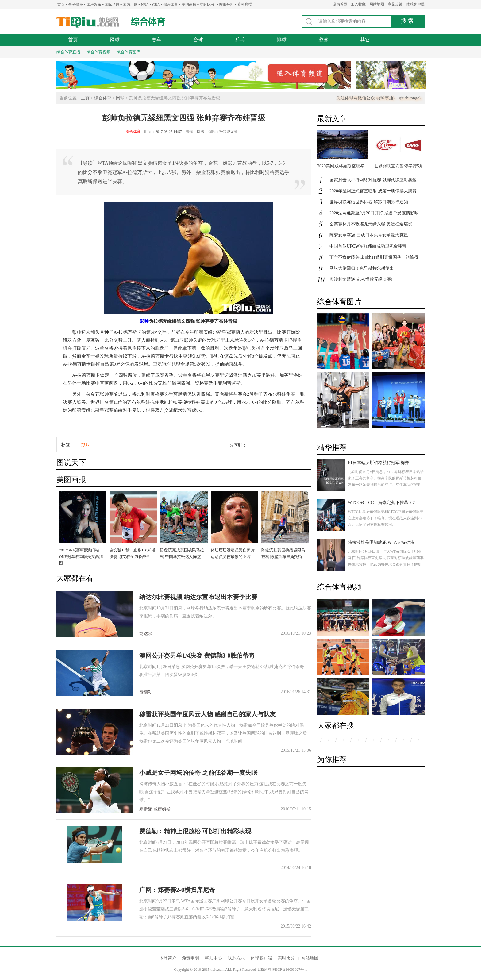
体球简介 (168, 958)
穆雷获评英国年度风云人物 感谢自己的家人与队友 (208, 714)
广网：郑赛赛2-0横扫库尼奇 (177, 890)
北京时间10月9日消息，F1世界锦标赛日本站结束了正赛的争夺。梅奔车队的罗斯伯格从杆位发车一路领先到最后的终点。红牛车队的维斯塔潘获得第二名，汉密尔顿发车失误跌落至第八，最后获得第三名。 (386, 485)
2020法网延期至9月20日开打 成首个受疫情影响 (374, 213)
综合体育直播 (68, 52)
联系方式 (236, 958)
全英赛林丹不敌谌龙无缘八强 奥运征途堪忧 (371, 224)
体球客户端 (415, 4)
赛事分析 (226, 5)
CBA (156, 5)
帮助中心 (214, 958)
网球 (115, 40)
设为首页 (340, 4)
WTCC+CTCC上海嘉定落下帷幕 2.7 (381, 503)
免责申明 (190, 958)
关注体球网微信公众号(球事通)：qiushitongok (379, 98)
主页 (85, 98)
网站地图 (377, 4)
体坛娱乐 (94, 5)
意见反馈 (395, 4)
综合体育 (171, 5)
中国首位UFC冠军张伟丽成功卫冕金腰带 (368, 246)
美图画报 (189, 5)
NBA (145, 5)
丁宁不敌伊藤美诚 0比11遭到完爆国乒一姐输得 (374, 257)
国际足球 (112, 5)
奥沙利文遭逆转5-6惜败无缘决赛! (361, 279)
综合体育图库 (129, 52)
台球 (198, 40)
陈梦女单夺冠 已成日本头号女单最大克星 (369, 235)
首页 (61, 5)
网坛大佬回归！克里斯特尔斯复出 (362, 268)
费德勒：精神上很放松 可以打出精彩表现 (195, 831)
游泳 (323, 40)
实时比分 (207, 5)
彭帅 (144, 321)
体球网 (88, 22)
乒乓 (240, 40)
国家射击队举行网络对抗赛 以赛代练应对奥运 (373, 180)
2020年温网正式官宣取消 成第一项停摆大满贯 (373, 191)
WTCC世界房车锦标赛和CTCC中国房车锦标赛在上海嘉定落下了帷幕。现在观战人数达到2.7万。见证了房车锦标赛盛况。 (386, 518)
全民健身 (75, 5)
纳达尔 (146, 634)
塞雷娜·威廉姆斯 (155, 809)
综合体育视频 (98, 52)
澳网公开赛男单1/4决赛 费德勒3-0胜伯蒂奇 (197, 655)
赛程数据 (245, 4)
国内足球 (130, 5)
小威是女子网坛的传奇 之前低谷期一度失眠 (198, 773)
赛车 (156, 40)
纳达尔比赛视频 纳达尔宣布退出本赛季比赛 (198, 597)
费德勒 (146, 692)
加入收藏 (358, 4)
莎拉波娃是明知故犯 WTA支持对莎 (381, 542)
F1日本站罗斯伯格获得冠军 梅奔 (379, 463)
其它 (365, 40)
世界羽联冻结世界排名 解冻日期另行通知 (369, 202)
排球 (282, 40)
